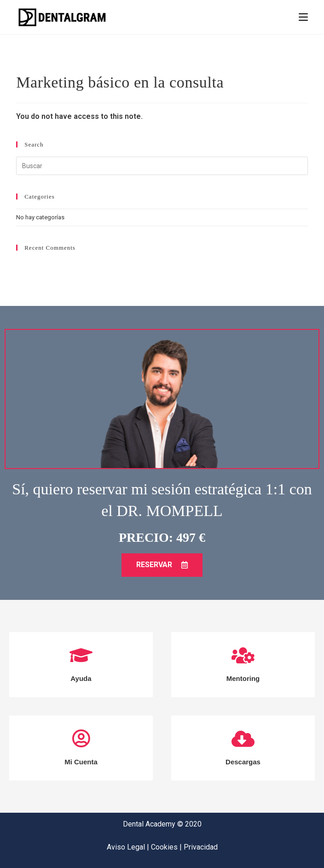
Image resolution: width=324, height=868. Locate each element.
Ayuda (81, 678)
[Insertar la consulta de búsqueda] (162, 166)
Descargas (243, 762)
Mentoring (243, 678)
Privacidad (201, 847)
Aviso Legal (127, 847)
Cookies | (167, 847)
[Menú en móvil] (303, 17)
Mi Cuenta (81, 762)
